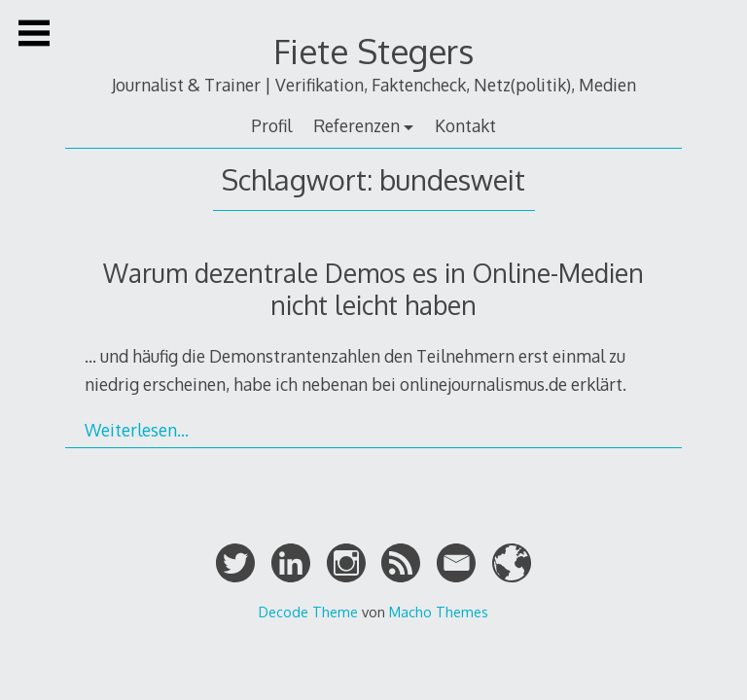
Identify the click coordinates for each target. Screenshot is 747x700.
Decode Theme (308, 612)
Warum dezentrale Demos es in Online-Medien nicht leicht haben (373, 289)
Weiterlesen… (137, 430)
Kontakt (465, 125)
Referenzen (356, 125)
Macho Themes (439, 612)
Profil (271, 125)
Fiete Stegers (373, 51)
